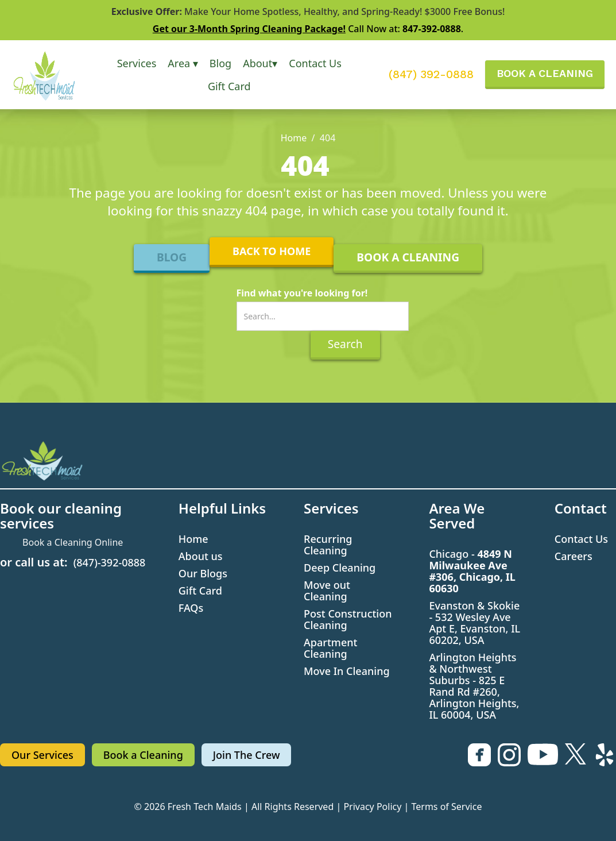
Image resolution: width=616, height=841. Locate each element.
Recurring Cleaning (328, 545)
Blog (220, 63)
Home (294, 138)
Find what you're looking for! (302, 293)
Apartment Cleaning (330, 648)
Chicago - (472, 571)
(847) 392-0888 (431, 75)
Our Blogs (203, 573)
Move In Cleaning (347, 671)
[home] (52, 75)
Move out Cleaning (327, 591)
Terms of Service (447, 807)
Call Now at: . (308, 29)
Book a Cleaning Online (73, 542)
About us (201, 556)
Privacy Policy (372, 807)
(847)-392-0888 (110, 562)
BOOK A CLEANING (545, 73)
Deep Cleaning (340, 568)
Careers (574, 556)
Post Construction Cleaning (348, 619)
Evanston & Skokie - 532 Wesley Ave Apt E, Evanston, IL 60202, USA (474, 623)
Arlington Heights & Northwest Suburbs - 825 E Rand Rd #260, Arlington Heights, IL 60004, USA (474, 686)
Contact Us (315, 63)
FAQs (191, 608)
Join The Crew (247, 755)
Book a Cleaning (143, 755)
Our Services (42, 755)
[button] (137, 63)
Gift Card (229, 86)
